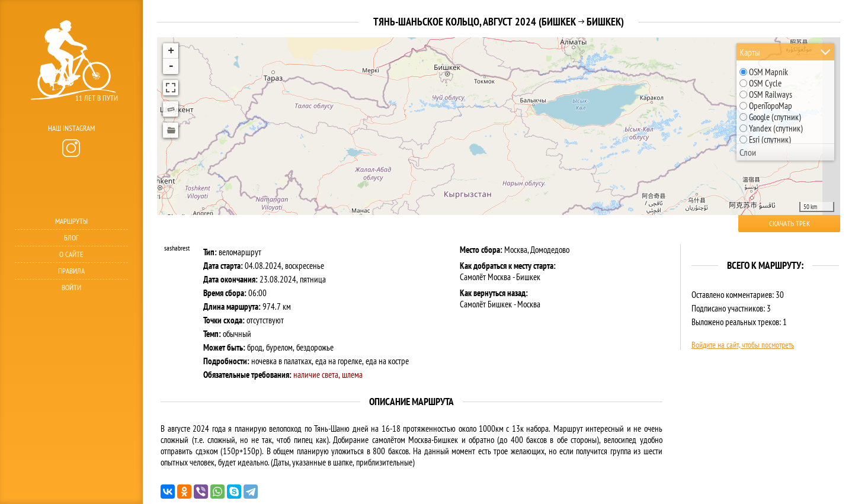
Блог (71, 238)
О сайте (71, 254)
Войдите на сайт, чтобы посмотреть (743, 345)
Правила (71, 271)
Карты (750, 52)
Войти (71, 288)
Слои (748, 152)
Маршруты (71, 221)
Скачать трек (790, 224)
